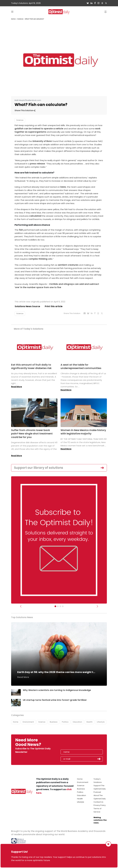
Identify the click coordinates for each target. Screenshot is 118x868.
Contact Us (98, 802)
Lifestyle (101, 722)
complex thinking (38, 259)
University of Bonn (42, 141)
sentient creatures (68, 265)
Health (89, 722)
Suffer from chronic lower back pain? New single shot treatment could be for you (32, 434)
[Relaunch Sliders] (63, 606)
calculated (35, 216)
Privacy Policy (100, 805)
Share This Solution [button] (25, 111)
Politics (65, 722)
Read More (17, 387)
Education (77, 722)
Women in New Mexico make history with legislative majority (83, 432)
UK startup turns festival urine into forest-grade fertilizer (55, 700)
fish (21, 230)
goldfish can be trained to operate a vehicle (39, 129)
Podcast (97, 792)
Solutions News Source (27, 306)
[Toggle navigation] (12, 12)
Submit (99, 759)
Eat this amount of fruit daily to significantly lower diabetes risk (31, 366)
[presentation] (76, 743)
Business (54, 722)
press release (37, 164)
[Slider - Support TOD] (60, 606)
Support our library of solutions (39, 468)
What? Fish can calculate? (35, 19)
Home (13, 19)
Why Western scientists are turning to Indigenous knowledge (57, 690)
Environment (28, 722)
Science (20, 19)
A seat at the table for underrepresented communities (81, 366)
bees (63, 187)
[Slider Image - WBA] (58, 606)
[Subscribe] (55, 606)
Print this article (54, 306)
